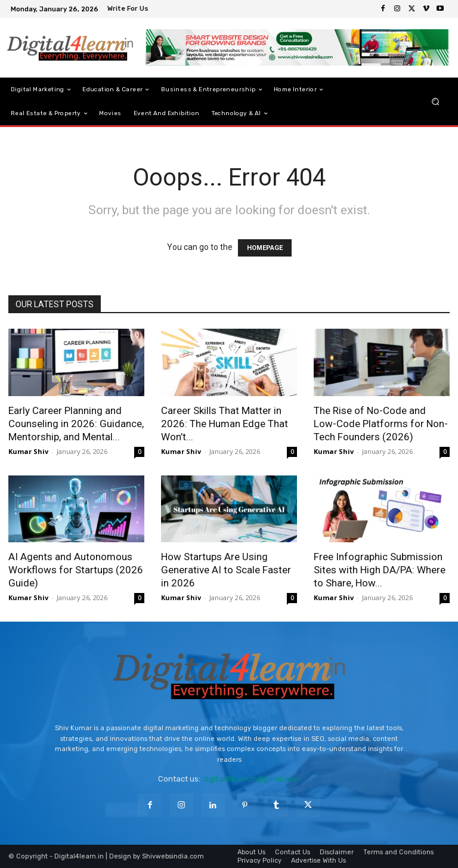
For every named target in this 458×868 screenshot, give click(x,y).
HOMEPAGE (265, 248)
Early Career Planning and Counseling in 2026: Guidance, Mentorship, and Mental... (76, 424)
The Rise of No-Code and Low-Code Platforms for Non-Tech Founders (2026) (381, 424)
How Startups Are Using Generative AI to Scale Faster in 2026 (226, 570)
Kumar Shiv (28, 451)
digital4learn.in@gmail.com (251, 779)
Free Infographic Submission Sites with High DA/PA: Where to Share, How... (380, 570)
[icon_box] (129, 10)
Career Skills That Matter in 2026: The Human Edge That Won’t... (225, 424)
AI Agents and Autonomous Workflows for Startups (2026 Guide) (76, 570)
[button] (436, 102)
